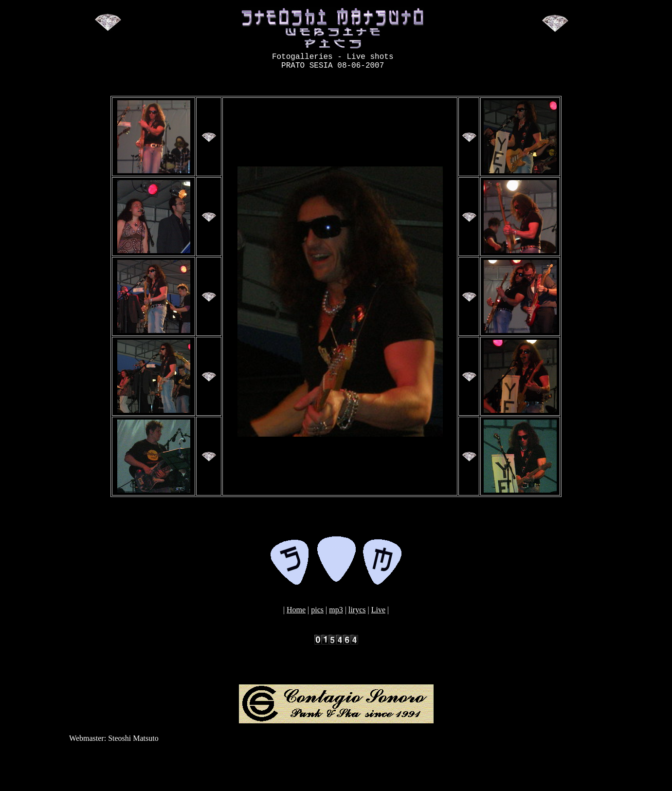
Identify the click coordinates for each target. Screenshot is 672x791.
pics (317, 614)
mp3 (336, 614)
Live (378, 614)
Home (296, 614)
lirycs (357, 614)
